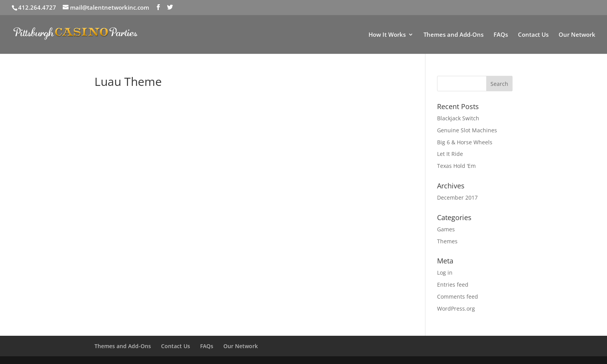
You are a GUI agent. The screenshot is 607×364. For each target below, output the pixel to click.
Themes (447, 241)
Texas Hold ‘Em (456, 166)
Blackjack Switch (458, 118)
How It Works (387, 35)
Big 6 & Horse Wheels (465, 142)
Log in (445, 273)
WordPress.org (456, 308)
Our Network (577, 35)
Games (446, 229)
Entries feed (453, 285)
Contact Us (533, 35)
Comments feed (458, 296)
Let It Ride (450, 154)
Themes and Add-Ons (454, 35)
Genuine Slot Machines (467, 130)
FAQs (501, 35)
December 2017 (457, 197)
